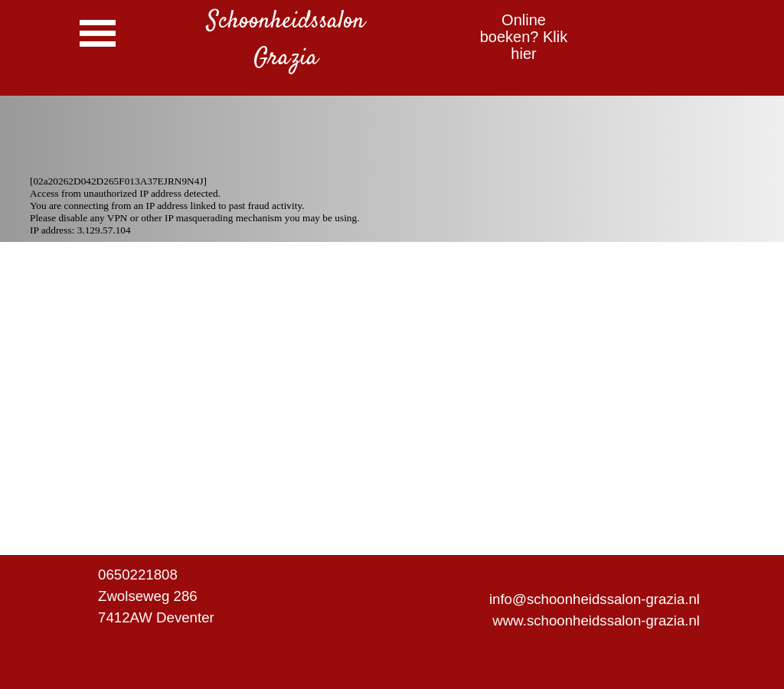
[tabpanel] (286, 40)
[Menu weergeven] (98, 33)
